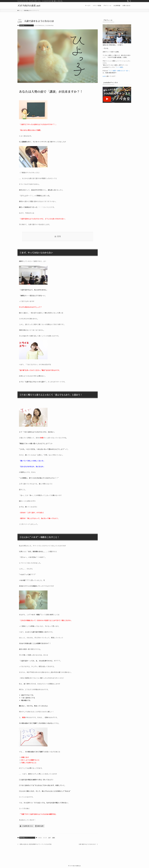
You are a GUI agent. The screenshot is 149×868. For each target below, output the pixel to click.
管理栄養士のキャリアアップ (26, 25)
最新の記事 (40, 826)
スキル (40, 838)
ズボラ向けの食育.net (29, 5)
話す (50, 838)
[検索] (130, 1)
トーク (45, 838)
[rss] (128, 1)
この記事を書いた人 (27, 826)
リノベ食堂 (119, 67)
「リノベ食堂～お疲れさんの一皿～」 (119, 71)
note (104, 76)
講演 (54, 838)
